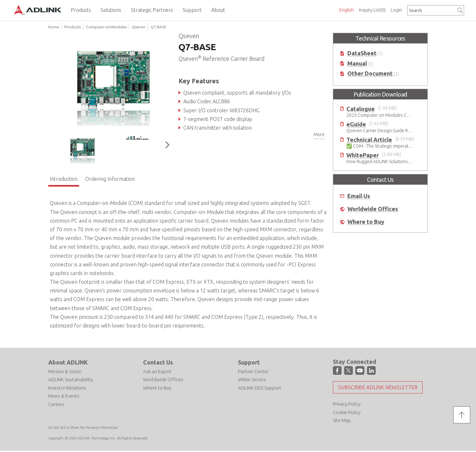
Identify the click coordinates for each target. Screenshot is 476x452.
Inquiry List (372, 10)
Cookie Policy (347, 412)
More (319, 134)
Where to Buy (366, 222)
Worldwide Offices (373, 209)
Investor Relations (67, 388)
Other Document (370, 74)
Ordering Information (110, 179)
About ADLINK (68, 362)
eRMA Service (252, 379)
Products (73, 27)
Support (249, 362)
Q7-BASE (158, 27)
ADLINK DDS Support (260, 388)
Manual (357, 64)
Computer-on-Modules (106, 27)
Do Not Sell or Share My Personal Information (83, 428)
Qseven (139, 27)
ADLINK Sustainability (71, 379)
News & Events (64, 396)
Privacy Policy (347, 404)
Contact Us (158, 362)
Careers (56, 404)
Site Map (342, 420)
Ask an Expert (157, 371)
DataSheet (362, 53)
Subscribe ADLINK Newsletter (378, 387)
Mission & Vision (65, 371)
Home (54, 27)
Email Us (359, 196)
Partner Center (253, 371)
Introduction (64, 179)
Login (396, 10)
